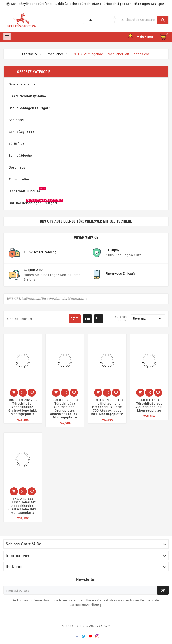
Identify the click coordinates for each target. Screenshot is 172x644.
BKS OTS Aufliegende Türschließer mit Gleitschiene (86, 221)
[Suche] (138, 20)
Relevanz (148, 318)
